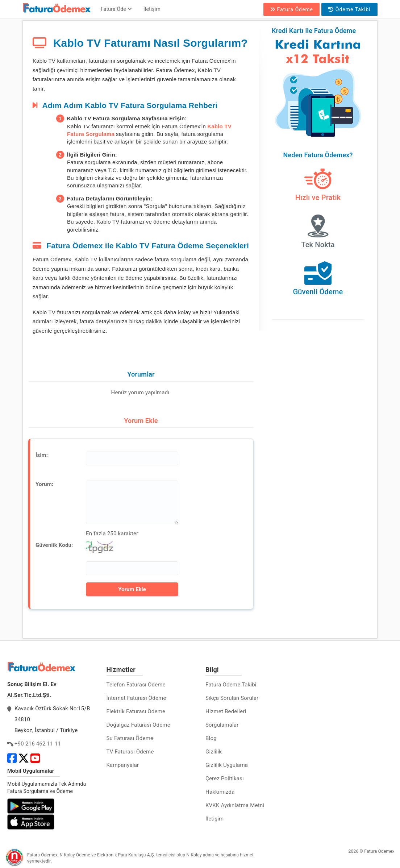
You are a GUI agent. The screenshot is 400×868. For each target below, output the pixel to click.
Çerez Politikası (225, 778)
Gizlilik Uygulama (227, 765)
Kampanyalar (123, 765)
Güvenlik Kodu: (54, 545)
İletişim (152, 9)
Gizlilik (214, 752)
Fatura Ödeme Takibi (231, 685)
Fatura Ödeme (291, 9)
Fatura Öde (116, 9)
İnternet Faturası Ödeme (136, 698)
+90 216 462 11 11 (38, 744)
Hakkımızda (220, 792)
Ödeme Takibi (349, 9)
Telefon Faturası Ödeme (136, 685)
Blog (211, 738)
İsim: (42, 455)
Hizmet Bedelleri (226, 711)
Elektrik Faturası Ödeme (136, 711)
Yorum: (44, 484)
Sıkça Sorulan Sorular (232, 698)
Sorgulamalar (222, 725)
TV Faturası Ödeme (130, 752)
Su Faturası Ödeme (130, 738)
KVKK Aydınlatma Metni (235, 805)
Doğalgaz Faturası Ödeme (138, 725)
